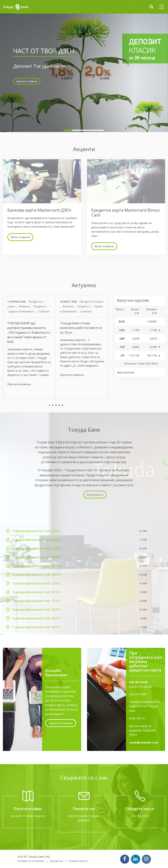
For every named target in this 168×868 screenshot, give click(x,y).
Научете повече (27, 74)
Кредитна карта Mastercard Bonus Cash (125, 213)
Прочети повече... (20, 384)
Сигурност (40, 306)
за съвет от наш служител (28, 816)
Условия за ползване (31, 861)
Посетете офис (28, 809)
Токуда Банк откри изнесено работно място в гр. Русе (81, 328)
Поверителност (78, 861)
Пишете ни (84, 809)
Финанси (25, 306)
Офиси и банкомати (22, 311)
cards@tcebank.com (144, 742)
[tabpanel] (30, 347)
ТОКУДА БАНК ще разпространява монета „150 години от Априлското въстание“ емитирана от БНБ (29, 332)
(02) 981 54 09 (138, 682)
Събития (44, 311)
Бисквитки (56, 861)
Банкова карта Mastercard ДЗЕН (39, 210)
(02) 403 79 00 (140, 816)
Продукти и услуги (91, 301)
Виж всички (126, 372)
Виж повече (20, 237)
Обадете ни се (140, 809)
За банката (95, 495)
